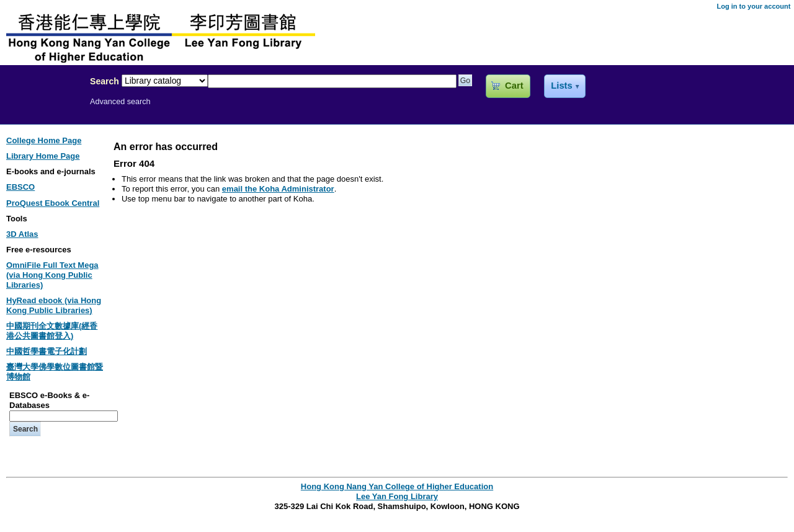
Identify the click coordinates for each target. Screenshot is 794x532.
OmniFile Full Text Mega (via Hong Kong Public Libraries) (52, 275)
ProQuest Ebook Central (53, 203)
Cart (514, 86)
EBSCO (20, 187)
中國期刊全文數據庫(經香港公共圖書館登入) (52, 331)
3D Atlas (22, 234)
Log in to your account (753, 6)
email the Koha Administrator (278, 189)
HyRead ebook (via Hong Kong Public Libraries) (54, 305)
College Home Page (44, 140)
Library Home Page (43, 156)
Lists (561, 86)
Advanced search (120, 102)
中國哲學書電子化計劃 (47, 351)
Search (105, 81)
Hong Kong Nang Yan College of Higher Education (397, 486)
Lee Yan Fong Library (42, 108)
